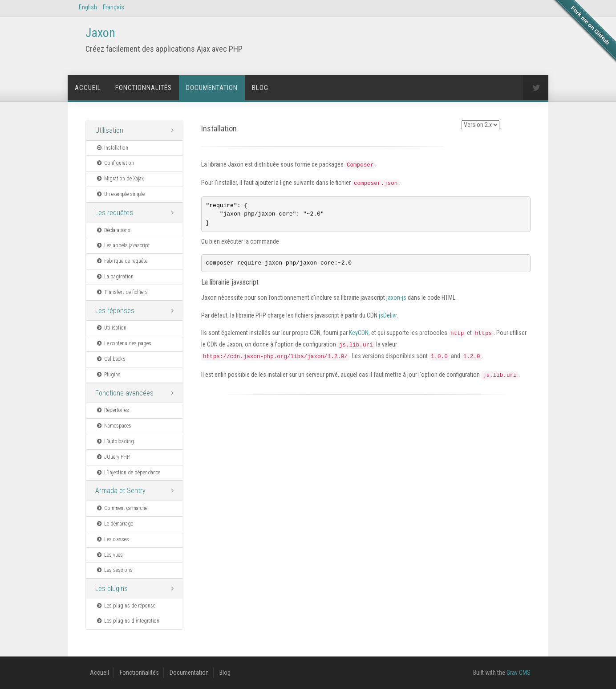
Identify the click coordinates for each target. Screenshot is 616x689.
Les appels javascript (123, 245)
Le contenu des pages (124, 343)
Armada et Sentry (120, 491)
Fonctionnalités (144, 88)
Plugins (108, 375)
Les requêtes (114, 213)
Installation (112, 148)
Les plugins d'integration (128, 621)
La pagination (115, 277)
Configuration (115, 163)
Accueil (88, 88)
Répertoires (112, 410)
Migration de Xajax (120, 179)
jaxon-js (396, 299)
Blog (260, 88)
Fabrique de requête (122, 261)
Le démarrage (114, 524)
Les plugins (111, 589)
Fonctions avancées (124, 393)
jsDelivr (388, 317)
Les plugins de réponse (126, 606)
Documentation (212, 88)
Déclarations (113, 230)
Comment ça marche (122, 508)
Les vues (109, 555)
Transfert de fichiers (122, 292)
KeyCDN (359, 334)
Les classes (112, 539)
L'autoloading (115, 441)
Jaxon (100, 33)
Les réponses (115, 311)
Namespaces (113, 426)
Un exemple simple (120, 194)
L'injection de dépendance (128, 473)
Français (113, 7)
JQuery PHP (113, 457)
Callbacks (111, 359)
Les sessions (114, 570)
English (88, 7)
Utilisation (109, 130)
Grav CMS (519, 673)
